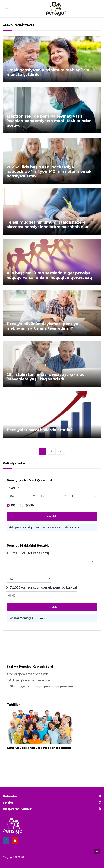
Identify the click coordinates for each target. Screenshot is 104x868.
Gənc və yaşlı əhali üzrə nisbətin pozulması (38, 748)
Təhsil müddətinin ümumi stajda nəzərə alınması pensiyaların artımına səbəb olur (48, 224)
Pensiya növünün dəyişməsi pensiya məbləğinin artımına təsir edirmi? (42, 326)
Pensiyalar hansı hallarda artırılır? (40, 430)
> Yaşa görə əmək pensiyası (28, 674)
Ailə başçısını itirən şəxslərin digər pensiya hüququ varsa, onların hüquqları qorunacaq (49, 275)
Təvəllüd (13, 488)
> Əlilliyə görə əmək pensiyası (29, 680)
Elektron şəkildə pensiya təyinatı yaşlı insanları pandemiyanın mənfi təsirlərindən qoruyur (49, 121)
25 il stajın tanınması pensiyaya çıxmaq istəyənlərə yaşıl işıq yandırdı (46, 377)
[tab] (52, 674)
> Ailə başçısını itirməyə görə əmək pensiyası (41, 686)
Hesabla (52, 516)
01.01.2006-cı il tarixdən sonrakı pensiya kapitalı (42, 588)
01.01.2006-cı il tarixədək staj (27, 553)
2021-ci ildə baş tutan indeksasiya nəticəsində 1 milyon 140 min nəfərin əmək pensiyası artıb (49, 171)
